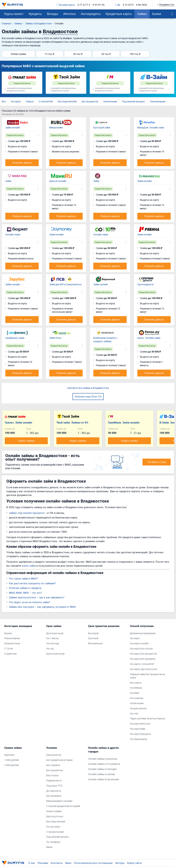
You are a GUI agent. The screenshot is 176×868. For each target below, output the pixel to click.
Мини (49, 847)
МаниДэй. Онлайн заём (151, 127)
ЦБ (118, 5)
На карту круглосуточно (144, 669)
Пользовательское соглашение (93, 863)
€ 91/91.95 (99, 5)
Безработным (12, 643)
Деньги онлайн (58, 181)
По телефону (53, 842)
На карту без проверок (143, 659)
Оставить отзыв (157, 462)
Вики (68, 863)
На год (50, 648)
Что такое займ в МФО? (23, 578)
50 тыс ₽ (106, 54)
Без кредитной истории (59, 760)
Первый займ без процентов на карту (148, 676)
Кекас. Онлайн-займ (149, 338)
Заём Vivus (55, 338)
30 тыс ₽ (78, 54)
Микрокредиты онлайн (59, 801)
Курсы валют (14, 14)
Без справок (53, 765)
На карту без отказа (141, 648)
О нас (32, 863)
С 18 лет (9, 648)
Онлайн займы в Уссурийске (104, 764)
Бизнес (8, 633)
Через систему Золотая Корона (147, 718)
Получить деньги (22, 163)
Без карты (136, 683)
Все (4, 101)
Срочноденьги (145, 284)
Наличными (110, 101)
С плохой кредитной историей (63, 806)
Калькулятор (54, 755)
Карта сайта (134, 863)
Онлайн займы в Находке (102, 769)
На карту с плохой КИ (142, 664)
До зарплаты (54, 791)
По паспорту (53, 827)
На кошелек (137, 698)
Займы (142, 14)
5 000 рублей (12, 765)
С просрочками (55, 832)
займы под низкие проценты (27, 513)
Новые (30, 101)
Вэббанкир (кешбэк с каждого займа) (105, 340)
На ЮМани (136, 688)
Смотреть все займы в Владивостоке (88, 388)
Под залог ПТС (54, 786)
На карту (16, 101)
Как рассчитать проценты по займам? (32, 583)
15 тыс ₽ (49, 54)
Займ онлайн (13, 127)
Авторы (120, 863)
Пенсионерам (158, 101)
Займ (8, 181)
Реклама (43, 863)
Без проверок (54, 796)
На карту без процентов (143, 654)
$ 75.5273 (128, 5)
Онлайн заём (101, 234)
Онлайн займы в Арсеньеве (103, 779)
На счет (134, 713)
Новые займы (54, 811)
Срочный (93, 638)
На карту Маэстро (140, 724)
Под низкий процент (133, 101)
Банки (156, 14)
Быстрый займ (102, 127)
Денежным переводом (143, 633)
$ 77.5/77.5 (84, 5)
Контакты (57, 863)
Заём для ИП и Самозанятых (65, 284)
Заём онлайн (145, 181)
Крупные (9, 755)
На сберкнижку (139, 739)
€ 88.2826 (142, 5)
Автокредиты (91, 14)
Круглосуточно (55, 816)
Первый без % (54, 780)
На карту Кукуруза (140, 734)
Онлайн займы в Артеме (101, 774)
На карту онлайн (139, 643)
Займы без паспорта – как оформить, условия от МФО (42, 607)
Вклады (53, 14)
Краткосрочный (55, 654)
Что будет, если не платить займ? (29, 602)
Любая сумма (18, 54)
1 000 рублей (12, 760)
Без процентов (90, 101)
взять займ (29, 566)
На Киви (135, 693)
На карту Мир (138, 729)
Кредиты (35, 14)
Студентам (10, 654)
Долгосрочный (55, 633)
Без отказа (52, 775)
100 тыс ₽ (135, 54)
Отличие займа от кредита (25, 588)
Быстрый (93, 633)
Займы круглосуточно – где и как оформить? (37, 597)
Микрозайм (56, 127)
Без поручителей (67, 101)
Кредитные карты (119, 14)
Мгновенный (95, 643)
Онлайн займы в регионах (103, 759)
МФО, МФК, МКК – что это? (25, 593)
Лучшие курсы (66, 5)
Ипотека (70, 14)
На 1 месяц (52, 638)
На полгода (53, 643)
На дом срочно (138, 708)
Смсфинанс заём (15, 338)
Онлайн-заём (13, 234)
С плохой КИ (46, 101)
